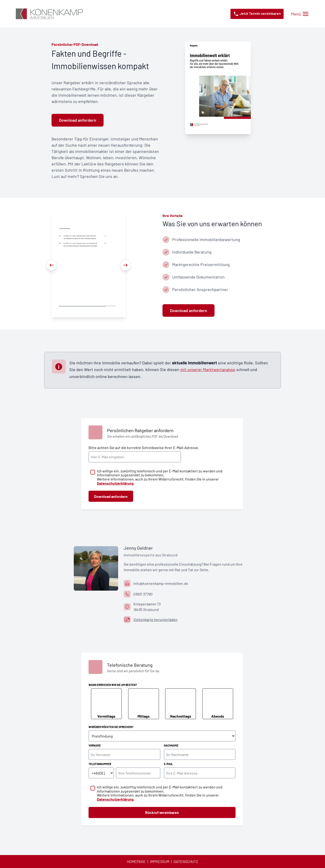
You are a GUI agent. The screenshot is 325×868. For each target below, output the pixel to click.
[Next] (126, 265)
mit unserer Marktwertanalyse (208, 369)
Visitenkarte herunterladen (155, 619)
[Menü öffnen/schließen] (300, 14)
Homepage (136, 861)
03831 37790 (143, 594)
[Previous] (52, 265)
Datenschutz (186, 861)
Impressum (160, 861)
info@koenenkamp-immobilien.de (161, 583)
